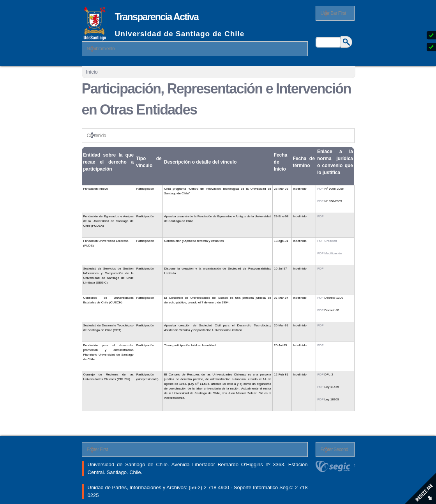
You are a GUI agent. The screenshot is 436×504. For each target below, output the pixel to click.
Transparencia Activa (157, 17)
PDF (320, 189)
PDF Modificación (329, 253)
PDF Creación (327, 241)
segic (335, 466)
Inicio (92, 72)
